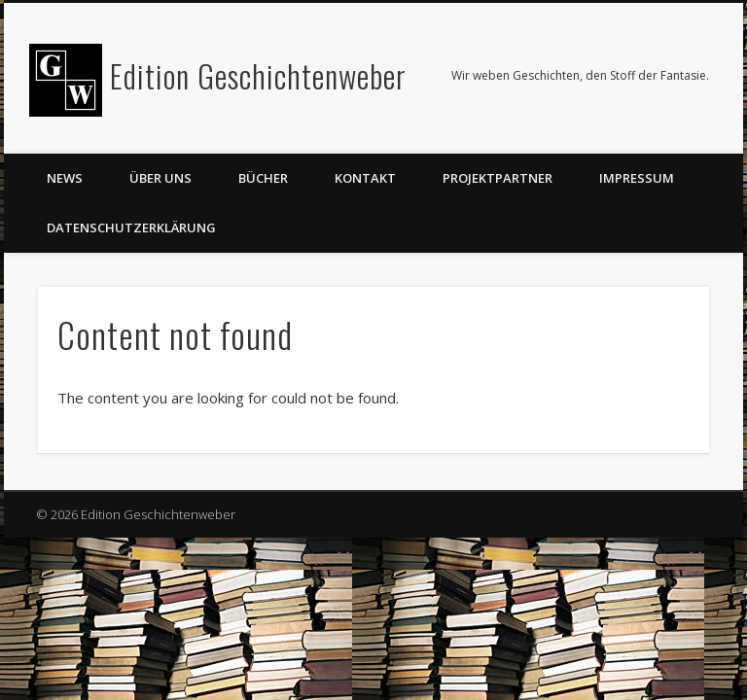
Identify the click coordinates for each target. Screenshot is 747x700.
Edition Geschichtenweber (258, 75)
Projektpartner (498, 178)
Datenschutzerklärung (131, 227)
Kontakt (365, 178)
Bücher (263, 178)
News (65, 178)
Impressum (637, 178)
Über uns (160, 178)
